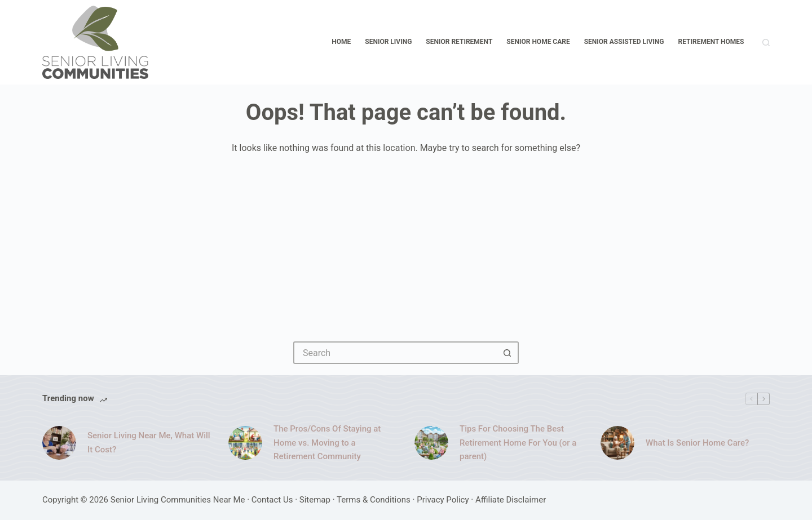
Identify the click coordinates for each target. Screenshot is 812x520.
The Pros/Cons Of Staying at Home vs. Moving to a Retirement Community (327, 443)
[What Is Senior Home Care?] (617, 443)
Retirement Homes (711, 42)
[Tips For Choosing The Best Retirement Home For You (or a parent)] (431, 443)
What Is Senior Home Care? (697, 443)
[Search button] (507, 353)
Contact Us (272, 500)
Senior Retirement (459, 42)
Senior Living (388, 42)
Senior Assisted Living (624, 42)
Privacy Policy (443, 500)
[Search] (766, 43)
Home (341, 42)
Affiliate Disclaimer (511, 500)
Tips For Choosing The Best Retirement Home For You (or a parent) (518, 443)
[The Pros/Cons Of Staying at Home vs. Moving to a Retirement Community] (245, 443)
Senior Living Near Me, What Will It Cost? (149, 443)
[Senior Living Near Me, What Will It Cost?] (59, 443)
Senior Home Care (538, 42)
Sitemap (315, 500)
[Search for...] (395, 353)
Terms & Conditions (374, 500)
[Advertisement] (406, 240)
